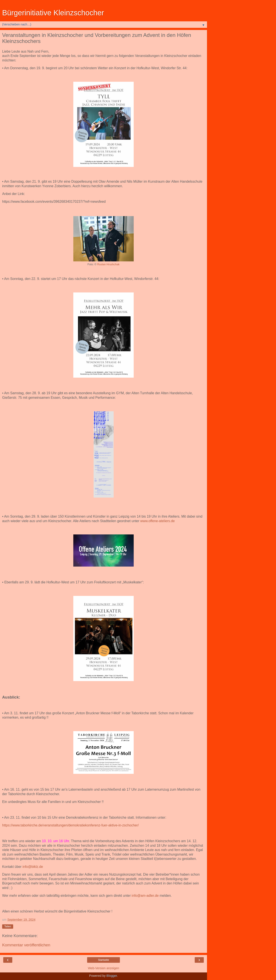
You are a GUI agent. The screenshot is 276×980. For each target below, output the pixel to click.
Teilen (8, 927)
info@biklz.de (33, 867)
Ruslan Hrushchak (108, 264)
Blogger (112, 976)
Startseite (104, 960)
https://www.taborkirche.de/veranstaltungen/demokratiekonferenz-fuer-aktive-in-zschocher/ (70, 825)
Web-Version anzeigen (104, 968)
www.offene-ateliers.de (158, 521)
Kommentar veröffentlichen (26, 945)
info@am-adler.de (145, 896)
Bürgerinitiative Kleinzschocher (53, 13)
